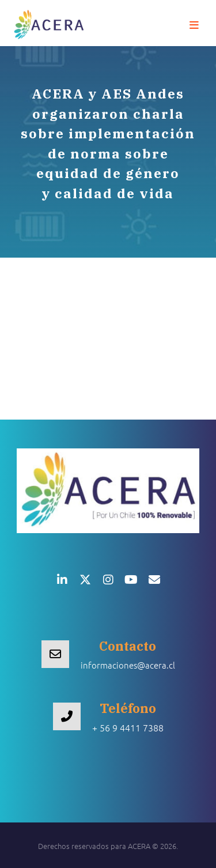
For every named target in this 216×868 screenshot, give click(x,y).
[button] (194, 25)
